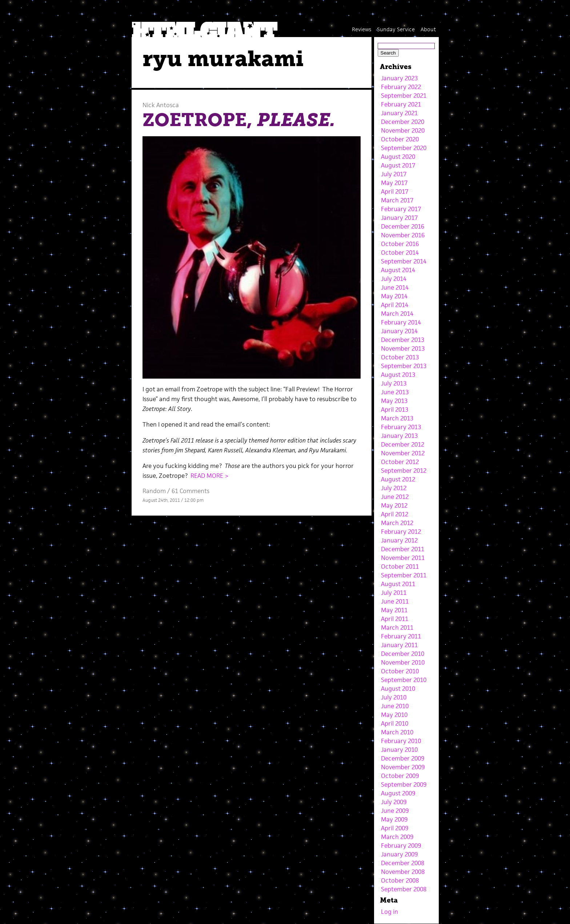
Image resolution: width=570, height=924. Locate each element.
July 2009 (394, 802)
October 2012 (400, 462)
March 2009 (397, 837)
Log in (390, 912)
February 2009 (401, 846)
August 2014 (398, 270)
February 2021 (401, 104)
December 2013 (403, 340)
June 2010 (395, 706)
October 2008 (400, 880)
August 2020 (398, 157)
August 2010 (398, 689)
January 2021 (399, 113)
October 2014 (400, 253)
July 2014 (394, 279)
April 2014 (395, 305)
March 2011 (397, 628)
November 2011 (403, 558)
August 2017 (398, 165)
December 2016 (403, 226)
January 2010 (399, 750)
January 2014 (399, 331)
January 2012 (399, 540)
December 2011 (403, 549)
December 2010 (403, 654)
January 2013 (399, 436)
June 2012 (395, 497)
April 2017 (395, 191)
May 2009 (394, 819)
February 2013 (401, 427)
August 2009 (398, 793)
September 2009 (404, 784)
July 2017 (394, 174)
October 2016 (400, 244)
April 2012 (395, 514)
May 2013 (394, 401)
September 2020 (404, 148)
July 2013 (394, 383)
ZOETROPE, (239, 120)
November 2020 (403, 130)
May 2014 (394, 296)
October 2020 (400, 139)
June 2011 (395, 601)
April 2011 (395, 619)
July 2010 (394, 697)
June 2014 (395, 287)
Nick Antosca (161, 105)
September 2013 (404, 366)
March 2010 (397, 732)
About (428, 29)
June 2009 (395, 811)
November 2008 (403, 872)
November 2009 (403, 767)
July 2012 (394, 488)
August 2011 (398, 584)
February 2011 (401, 636)
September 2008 (404, 889)
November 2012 (403, 453)
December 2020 (403, 122)
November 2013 (403, 348)
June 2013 (395, 392)
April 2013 (395, 409)
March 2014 (397, 314)
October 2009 (400, 776)
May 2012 (394, 505)
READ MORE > (210, 476)
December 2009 (403, 758)
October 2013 (400, 357)
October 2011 (400, 566)
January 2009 (399, 854)
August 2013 (398, 375)
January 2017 (399, 218)
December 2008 (403, 863)
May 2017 (394, 183)
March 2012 (397, 523)
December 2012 (403, 444)
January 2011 (399, 645)
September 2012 (404, 471)
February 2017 (401, 209)
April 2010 (395, 723)
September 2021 (404, 96)
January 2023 (399, 78)
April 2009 (395, 828)
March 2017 (397, 200)
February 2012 (401, 532)
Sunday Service (396, 29)
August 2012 (398, 479)
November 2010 (403, 662)
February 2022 (401, 87)
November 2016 (403, 235)
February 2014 (401, 322)
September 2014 (404, 261)
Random (154, 491)
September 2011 (404, 575)
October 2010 (400, 671)
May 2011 (394, 610)
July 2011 (394, 593)
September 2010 (404, 680)
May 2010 (394, 715)
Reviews (362, 29)
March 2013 (397, 418)
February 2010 (401, 741)
